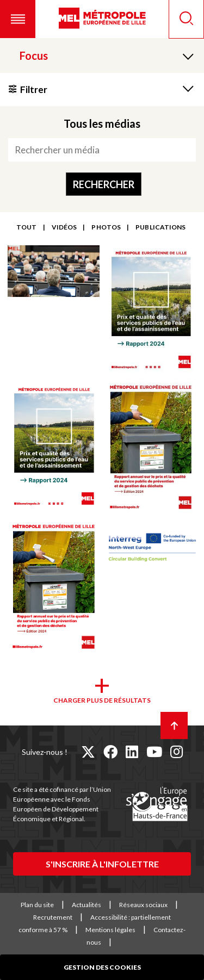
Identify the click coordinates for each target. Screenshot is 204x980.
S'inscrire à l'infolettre (102, 864)
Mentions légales (110, 930)
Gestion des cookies (102, 967)
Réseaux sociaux (143, 905)
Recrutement (53, 917)
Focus (34, 55)
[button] (18, 19)
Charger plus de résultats (102, 700)
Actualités (86, 905)
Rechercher (104, 184)
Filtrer (34, 89)
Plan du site (37, 905)
